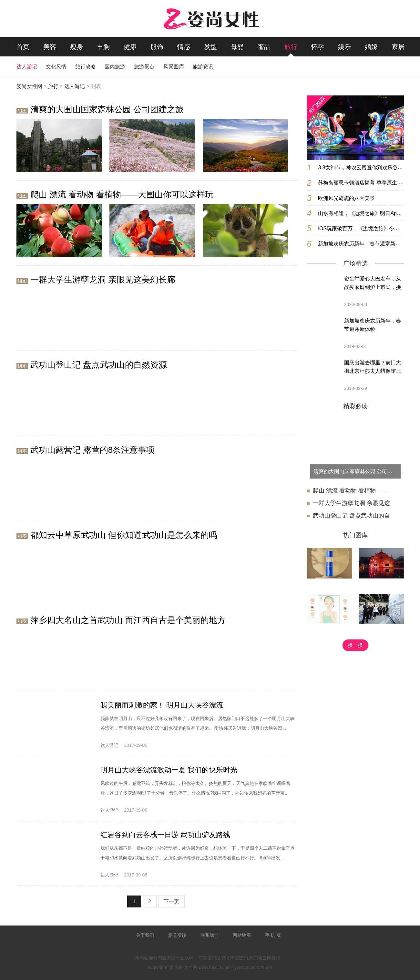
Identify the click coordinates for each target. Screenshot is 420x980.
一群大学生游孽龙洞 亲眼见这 (351, 503)
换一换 (355, 645)
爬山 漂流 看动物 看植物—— (350, 490)
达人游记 (27, 67)
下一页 (171, 901)
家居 (398, 47)
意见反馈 (177, 935)
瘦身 (77, 47)
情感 (184, 47)
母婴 (237, 47)
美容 (50, 47)
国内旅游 (115, 67)
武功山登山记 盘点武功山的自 (351, 516)
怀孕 (318, 47)
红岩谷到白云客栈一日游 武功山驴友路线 (165, 835)
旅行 (291, 47)
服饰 (157, 47)
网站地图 (242, 935)
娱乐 (344, 47)
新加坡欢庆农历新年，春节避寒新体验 (373, 325)
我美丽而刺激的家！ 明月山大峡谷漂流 (162, 705)
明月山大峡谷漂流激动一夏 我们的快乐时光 (169, 770)
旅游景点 (144, 67)
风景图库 (174, 67)
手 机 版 (273, 935)
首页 (23, 47)
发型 (210, 47)
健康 (130, 47)
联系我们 (210, 935)
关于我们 (145, 935)
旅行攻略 (86, 67)
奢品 (264, 47)
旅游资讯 (203, 67)
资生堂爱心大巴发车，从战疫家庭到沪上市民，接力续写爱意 (373, 284)
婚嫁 (371, 47)
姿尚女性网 (29, 86)
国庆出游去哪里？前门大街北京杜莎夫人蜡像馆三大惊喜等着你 (373, 368)
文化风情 (56, 67)
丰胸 (103, 47)
